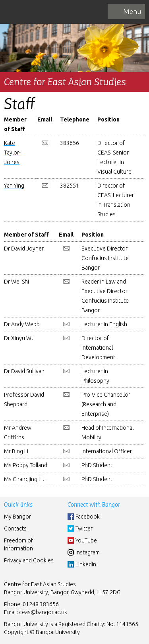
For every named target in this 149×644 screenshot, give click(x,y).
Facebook (88, 517)
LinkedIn (86, 564)
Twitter (84, 529)
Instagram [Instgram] (88, 552)
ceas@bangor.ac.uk (43, 612)
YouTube (86, 540)
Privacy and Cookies (29, 560)
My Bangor (17, 517)
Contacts (15, 529)
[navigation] (126, 12)
